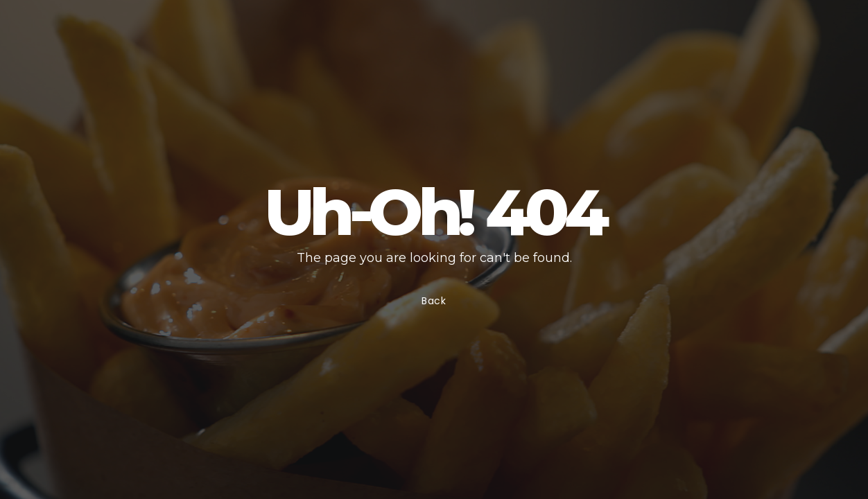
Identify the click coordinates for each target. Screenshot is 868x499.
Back (434, 301)
